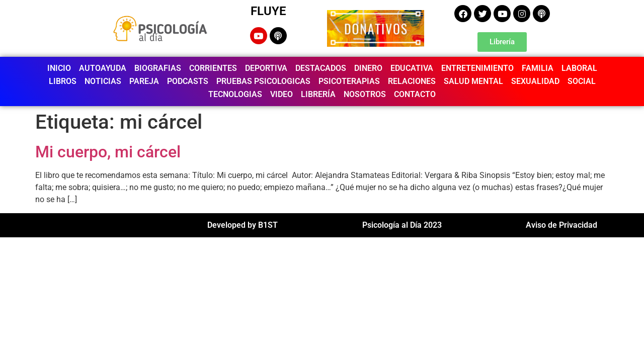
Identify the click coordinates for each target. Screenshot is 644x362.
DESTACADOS (321, 68)
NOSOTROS (365, 94)
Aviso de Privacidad (561, 225)
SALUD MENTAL (473, 81)
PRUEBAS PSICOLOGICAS (263, 81)
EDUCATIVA (412, 68)
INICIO (59, 68)
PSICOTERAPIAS (349, 81)
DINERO (368, 68)
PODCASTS (188, 81)
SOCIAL (582, 81)
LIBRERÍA (318, 94)
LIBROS (63, 81)
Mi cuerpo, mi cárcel (108, 152)
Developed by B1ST (243, 225)
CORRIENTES (213, 68)
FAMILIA (538, 68)
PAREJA (144, 81)
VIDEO (281, 94)
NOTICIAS (103, 81)
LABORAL (579, 68)
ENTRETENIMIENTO (477, 68)
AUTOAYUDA (103, 68)
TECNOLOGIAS (235, 94)
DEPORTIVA (266, 68)
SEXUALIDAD (535, 81)
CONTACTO (415, 94)
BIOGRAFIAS (158, 68)
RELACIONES (412, 81)
